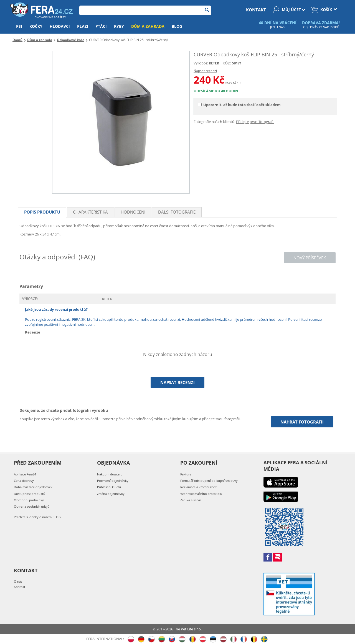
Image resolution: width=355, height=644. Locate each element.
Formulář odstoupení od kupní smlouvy (209, 481)
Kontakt (20, 587)
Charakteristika (90, 212)
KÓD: (227, 63)
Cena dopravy (24, 481)
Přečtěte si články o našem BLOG (37, 517)
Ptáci (101, 26)
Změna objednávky (111, 494)
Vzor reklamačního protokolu (201, 494)
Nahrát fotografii (302, 422)
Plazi (83, 26)
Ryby (119, 26)
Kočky (36, 26)
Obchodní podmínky (29, 500)
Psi (19, 26)
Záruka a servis (191, 500)
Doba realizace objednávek (33, 487)
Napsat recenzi (205, 71)
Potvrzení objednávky (113, 481)
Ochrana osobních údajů (32, 506)
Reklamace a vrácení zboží (199, 487)
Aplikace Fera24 (25, 474)
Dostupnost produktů (30, 494)
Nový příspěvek (310, 258)
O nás (18, 581)
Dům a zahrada (148, 26)
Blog (177, 26)
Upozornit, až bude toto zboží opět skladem (239, 105)
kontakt (256, 10)
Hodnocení (133, 212)
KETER (214, 63)
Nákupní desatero (110, 474)
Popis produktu (42, 212)
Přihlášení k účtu (109, 487)
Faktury (186, 474)
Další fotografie (177, 212)
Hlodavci (60, 26)
